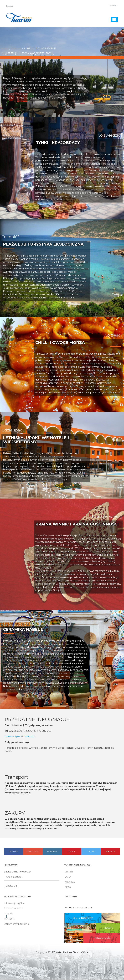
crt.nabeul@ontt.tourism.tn (20, 737)
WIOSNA (70, 882)
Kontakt (10, 6)
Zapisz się (11, 886)
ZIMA (68, 887)
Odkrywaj (16, 49)
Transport (9, 919)
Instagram (52, 851)
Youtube (72, 851)
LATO (68, 877)
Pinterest (110, 851)
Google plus (33, 851)
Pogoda (8, 914)
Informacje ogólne (14, 903)
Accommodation (13, 909)
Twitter (91, 851)
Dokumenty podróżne (16, 924)
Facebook (13, 851)
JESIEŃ (69, 872)
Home (5, 49)
